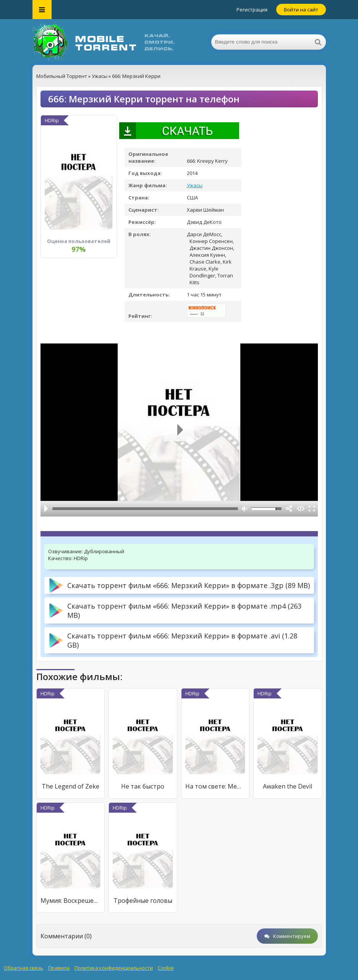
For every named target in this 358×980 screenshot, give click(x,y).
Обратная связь (23, 968)
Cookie (166, 968)
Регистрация (252, 10)
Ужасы (195, 185)
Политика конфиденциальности (114, 968)
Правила (59, 968)
